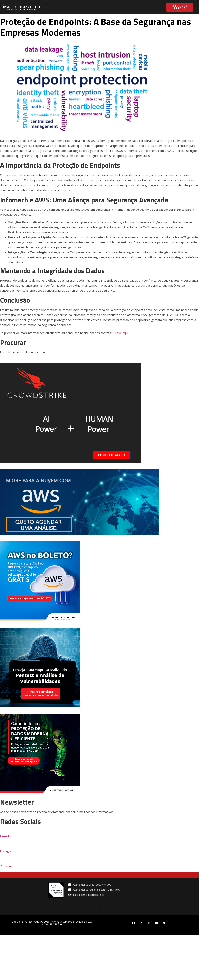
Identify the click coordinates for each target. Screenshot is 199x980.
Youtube (6, 866)
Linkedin (5, 836)
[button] (47, 6)
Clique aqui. (121, 333)
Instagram (7, 851)
